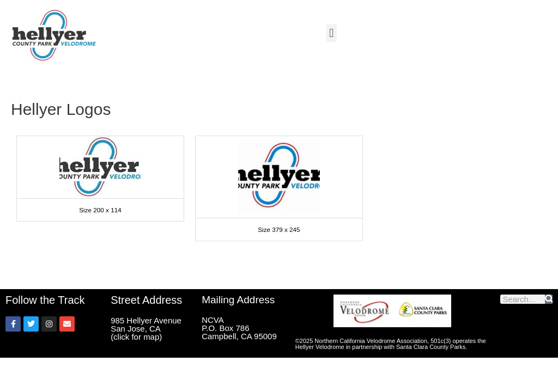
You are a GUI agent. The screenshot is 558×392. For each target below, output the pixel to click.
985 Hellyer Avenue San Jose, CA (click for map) (146, 329)
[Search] (549, 299)
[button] (332, 33)
